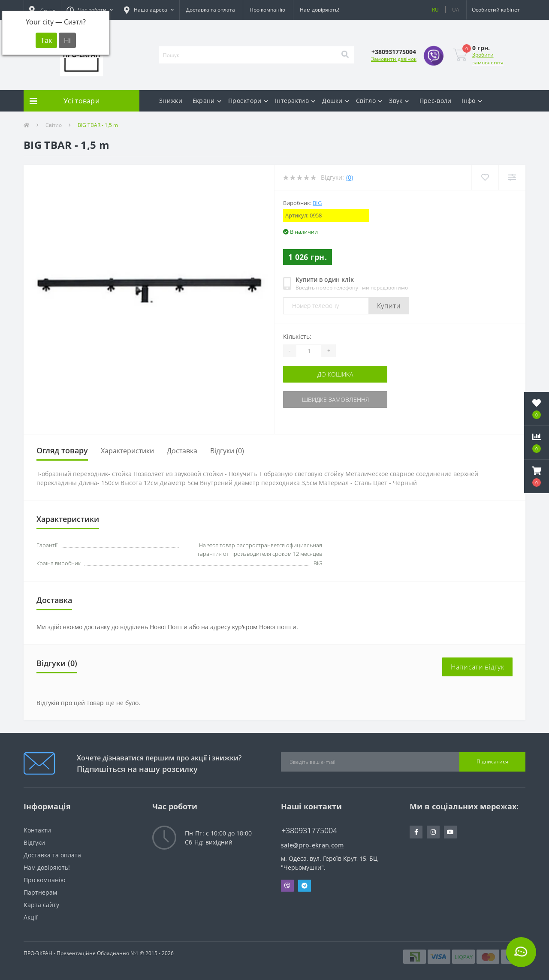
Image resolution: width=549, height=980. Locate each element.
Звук (399, 101)
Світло (369, 101)
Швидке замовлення (335, 400)
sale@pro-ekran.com (312, 845)
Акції (31, 917)
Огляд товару (62, 450)
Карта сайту (41, 905)
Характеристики (127, 451)
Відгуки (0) (227, 451)
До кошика (335, 374)
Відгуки (34, 843)
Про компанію (267, 10)
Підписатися (492, 761)
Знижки (171, 101)
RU (435, 10)
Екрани (207, 101)
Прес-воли (436, 101)
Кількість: (297, 336)
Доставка (182, 451)
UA (456, 10)
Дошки (336, 101)
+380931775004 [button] (309, 831)
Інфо (472, 101)
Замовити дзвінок (394, 59)
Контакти (37, 830)
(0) (350, 177)
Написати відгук (478, 667)
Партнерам (40, 892)
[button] (90, 10)
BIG (317, 203)
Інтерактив (295, 101)
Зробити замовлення (488, 59)
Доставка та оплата (211, 10)
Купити (389, 306)
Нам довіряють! (320, 10)
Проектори (248, 101)
